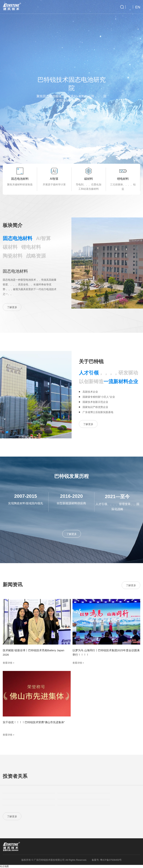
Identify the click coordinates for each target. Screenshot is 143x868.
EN (138, 7)
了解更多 (12, 307)
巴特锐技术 (12, 7)
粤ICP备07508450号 (111, 860)
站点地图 (4, 866)
